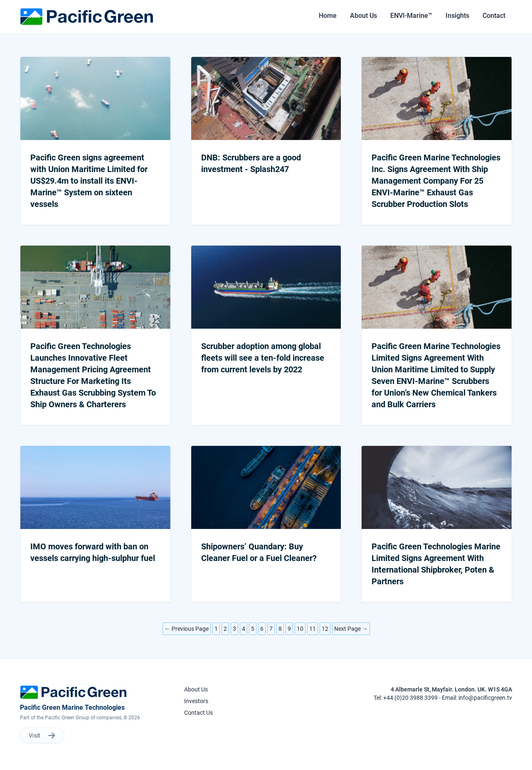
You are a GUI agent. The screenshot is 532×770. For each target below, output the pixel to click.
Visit (42, 736)
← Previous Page (187, 629)
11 (313, 629)
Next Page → (351, 629)
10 (300, 629)
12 (325, 629)
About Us (196, 689)
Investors (196, 701)
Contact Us (198, 713)
